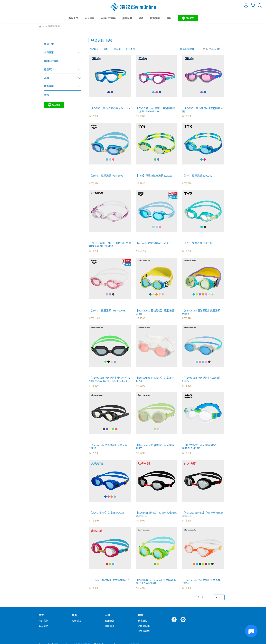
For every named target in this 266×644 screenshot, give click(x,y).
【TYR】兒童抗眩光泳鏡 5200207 (155, 176)
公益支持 (44, 626)
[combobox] (95, 49)
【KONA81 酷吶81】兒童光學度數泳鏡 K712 (203, 514)
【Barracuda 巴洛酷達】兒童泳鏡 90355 (201, 312)
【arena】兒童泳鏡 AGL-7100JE (154, 243)
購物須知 (142, 621)
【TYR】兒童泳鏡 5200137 (197, 243)
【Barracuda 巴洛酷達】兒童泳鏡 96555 (155, 447)
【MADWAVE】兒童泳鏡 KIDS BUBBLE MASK (199, 447)
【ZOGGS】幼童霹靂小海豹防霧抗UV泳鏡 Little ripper (155, 110)
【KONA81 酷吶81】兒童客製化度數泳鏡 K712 (156, 514)
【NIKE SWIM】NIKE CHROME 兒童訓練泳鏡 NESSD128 (110, 245)
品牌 (141, 18)
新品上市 (73, 18)
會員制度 (77, 621)
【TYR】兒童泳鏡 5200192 (197, 176)
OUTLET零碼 (108, 18)
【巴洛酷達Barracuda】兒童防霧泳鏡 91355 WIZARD (156, 581)
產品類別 (127, 18)
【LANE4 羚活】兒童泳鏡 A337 (107, 513)
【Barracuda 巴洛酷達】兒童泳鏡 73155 (201, 581)
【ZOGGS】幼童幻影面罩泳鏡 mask (110, 108)
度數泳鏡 (155, 18)
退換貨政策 (144, 626)
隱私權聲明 (144, 631)
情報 (169, 18)
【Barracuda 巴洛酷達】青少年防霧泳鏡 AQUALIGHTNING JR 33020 (110, 379)
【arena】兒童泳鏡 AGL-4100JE (107, 311)
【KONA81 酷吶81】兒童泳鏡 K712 (109, 580)
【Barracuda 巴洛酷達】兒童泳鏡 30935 (108, 447)
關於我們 (44, 621)
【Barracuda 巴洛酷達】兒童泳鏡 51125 (201, 379)
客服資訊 (110, 621)
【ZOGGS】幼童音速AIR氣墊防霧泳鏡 (203, 110)
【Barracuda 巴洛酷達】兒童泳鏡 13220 (155, 379)
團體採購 (110, 626)
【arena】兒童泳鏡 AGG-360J (106, 176)
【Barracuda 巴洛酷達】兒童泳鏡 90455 (155, 312)
